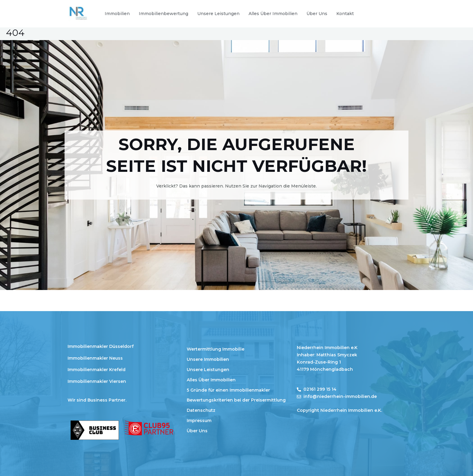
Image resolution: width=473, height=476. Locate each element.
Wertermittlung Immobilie (216, 349)
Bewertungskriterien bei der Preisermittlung (236, 400)
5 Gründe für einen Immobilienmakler (228, 390)
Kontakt (345, 14)
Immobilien (117, 14)
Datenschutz (201, 410)
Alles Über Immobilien (273, 14)
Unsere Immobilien (208, 359)
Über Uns (317, 14)
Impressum (199, 421)
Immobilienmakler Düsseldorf (101, 346)
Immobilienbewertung (163, 14)
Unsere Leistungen (218, 14)
